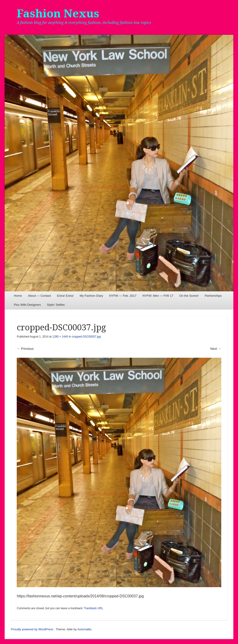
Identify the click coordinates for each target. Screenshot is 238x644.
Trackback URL (93, 608)
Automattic (84, 629)
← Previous (25, 349)
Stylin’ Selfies (56, 305)
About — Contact (39, 296)
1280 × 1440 (60, 337)
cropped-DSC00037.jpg (86, 337)
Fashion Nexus (58, 14)
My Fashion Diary (91, 296)
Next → (216, 349)
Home (18, 296)
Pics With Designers (27, 305)
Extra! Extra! (65, 296)
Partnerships (213, 296)
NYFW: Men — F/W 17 (158, 296)
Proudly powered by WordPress (32, 629)
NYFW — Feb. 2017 (123, 296)
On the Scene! (189, 296)
